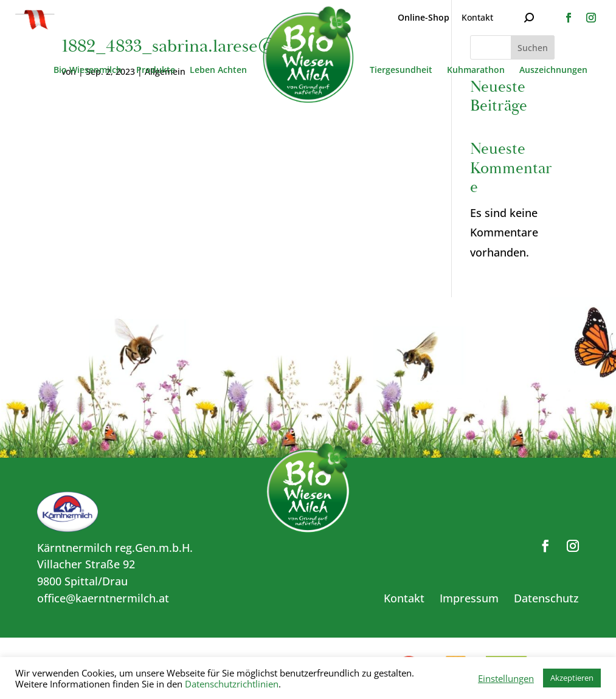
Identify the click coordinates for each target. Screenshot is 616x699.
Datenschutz (546, 598)
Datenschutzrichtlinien (232, 684)
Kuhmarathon (476, 71)
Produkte (156, 71)
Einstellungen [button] (506, 678)
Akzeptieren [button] (572, 678)
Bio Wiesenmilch (88, 71)
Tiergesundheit (401, 71)
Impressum (469, 598)
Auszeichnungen (553, 71)
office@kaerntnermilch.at (103, 598)
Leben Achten (218, 71)
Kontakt (477, 17)
